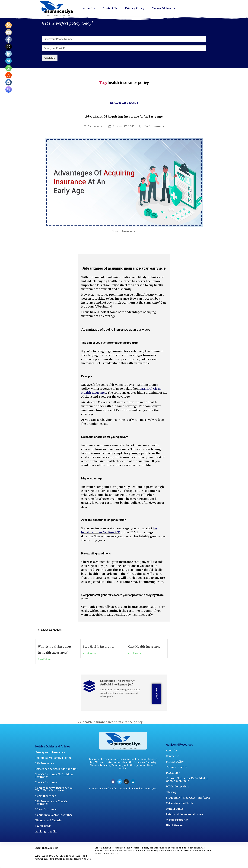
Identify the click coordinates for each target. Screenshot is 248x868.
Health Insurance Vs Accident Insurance (54, 776)
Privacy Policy (135, 8)
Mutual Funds (175, 809)
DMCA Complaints (178, 787)
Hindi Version (175, 826)
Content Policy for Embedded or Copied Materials (187, 780)
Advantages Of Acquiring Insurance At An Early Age (124, 117)
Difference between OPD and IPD (56, 769)
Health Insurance (124, 103)
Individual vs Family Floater (53, 758)
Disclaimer (173, 773)
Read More (44, 660)
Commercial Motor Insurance (54, 815)
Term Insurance (46, 796)
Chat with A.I (157, 694)
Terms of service (177, 767)
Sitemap (171, 792)
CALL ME (50, 58)
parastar (98, 126)
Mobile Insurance (177, 820)
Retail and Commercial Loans (185, 814)
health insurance (95, 722)
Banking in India (46, 832)
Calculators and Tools (180, 803)
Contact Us (110, 8)
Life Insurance (45, 764)
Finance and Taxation (49, 821)
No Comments (154, 126)
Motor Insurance (46, 810)
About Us (89, 8)
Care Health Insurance (144, 647)
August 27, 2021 (124, 126)
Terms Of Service (164, 8)
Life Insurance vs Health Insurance (51, 803)
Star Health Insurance (99, 647)
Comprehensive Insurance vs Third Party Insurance (54, 789)
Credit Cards (43, 826)
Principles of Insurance (50, 752)
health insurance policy (125, 722)
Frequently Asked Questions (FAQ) (188, 798)
